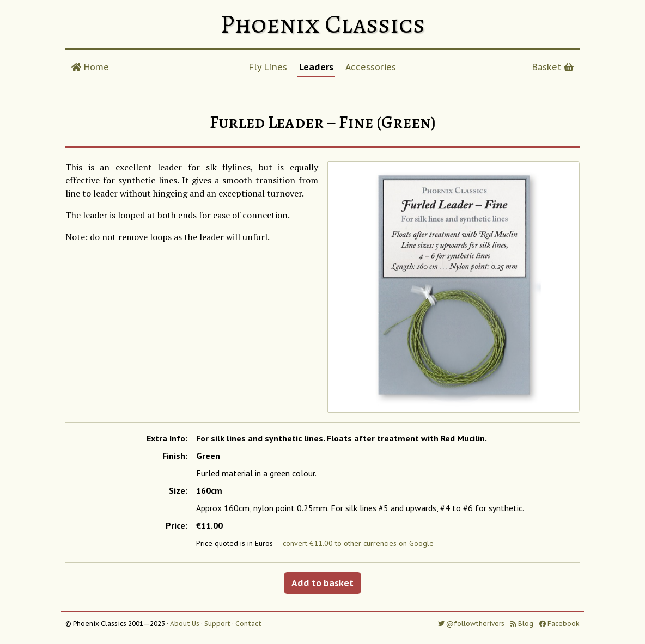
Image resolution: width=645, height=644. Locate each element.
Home (90, 67)
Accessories (371, 67)
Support (217, 624)
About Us (185, 624)
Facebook (559, 624)
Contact (248, 624)
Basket (553, 67)
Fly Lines (268, 67)
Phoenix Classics (322, 24)
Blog (522, 624)
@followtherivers (471, 624)
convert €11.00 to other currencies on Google (358, 543)
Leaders (316, 67)
